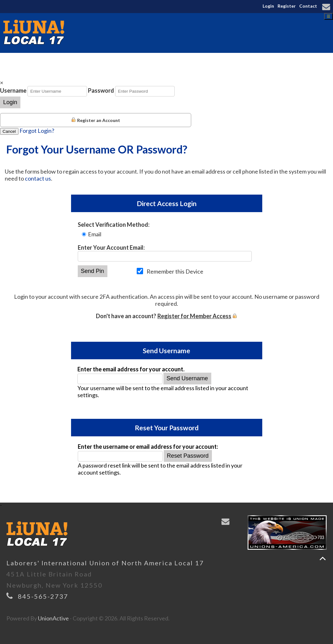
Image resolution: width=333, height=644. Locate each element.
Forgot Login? (37, 131)
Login (268, 6)
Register (287, 6)
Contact (308, 6)
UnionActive (53, 618)
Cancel (9, 131)
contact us (38, 178)
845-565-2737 (43, 596)
